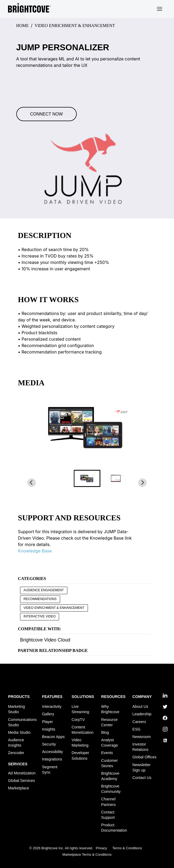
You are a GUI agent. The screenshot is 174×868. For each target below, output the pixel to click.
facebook (164, 718)
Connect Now (47, 114)
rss (164, 740)
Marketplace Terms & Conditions (87, 854)
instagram (164, 729)
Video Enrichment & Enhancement (54, 608)
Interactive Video (40, 616)
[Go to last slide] (32, 483)
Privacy (101, 848)
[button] (87, 478)
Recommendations (40, 599)
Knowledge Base (35, 551)
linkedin (164, 696)
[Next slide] (142, 483)
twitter (164, 707)
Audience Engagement (44, 590)
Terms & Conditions (127, 848)
